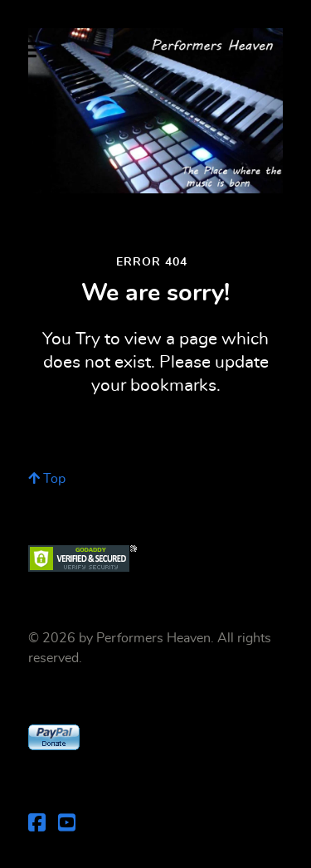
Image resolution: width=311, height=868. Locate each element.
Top (47, 479)
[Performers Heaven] (155, 111)
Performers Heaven (153, 638)
